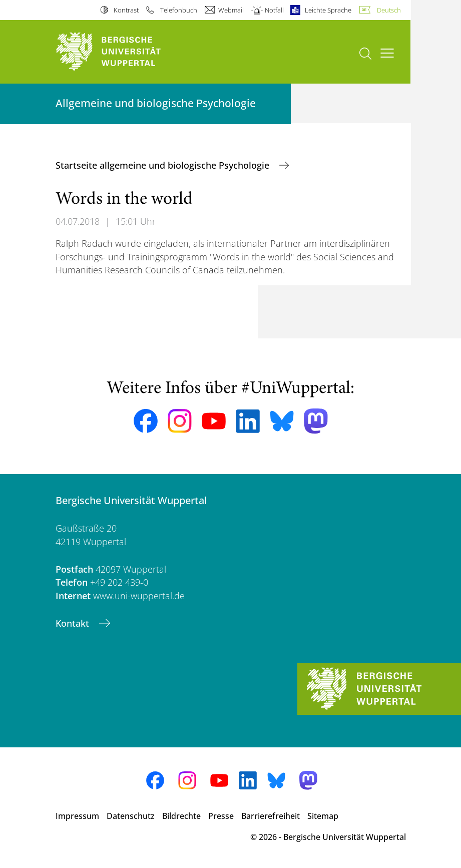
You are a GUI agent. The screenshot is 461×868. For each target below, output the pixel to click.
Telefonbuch (179, 10)
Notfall (274, 10)
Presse (221, 816)
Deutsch (389, 10)
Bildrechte (181, 816)
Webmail (231, 10)
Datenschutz (131, 816)
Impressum (77, 816)
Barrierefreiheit (271, 816)
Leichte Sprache (328, 10)
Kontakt (74, 623)
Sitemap (323, 816)
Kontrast (126, 10)
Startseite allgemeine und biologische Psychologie (164, 165)
